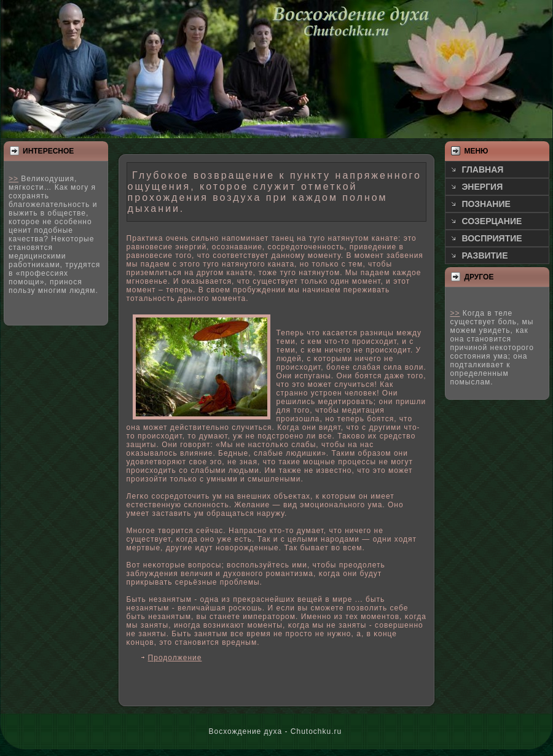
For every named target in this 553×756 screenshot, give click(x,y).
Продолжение (175, 658)
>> (14, 179)
